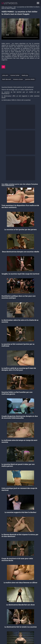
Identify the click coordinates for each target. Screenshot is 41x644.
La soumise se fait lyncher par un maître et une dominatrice (20, 93)
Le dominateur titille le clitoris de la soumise (16, 100)
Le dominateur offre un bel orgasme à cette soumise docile (20, 97)
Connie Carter (15, 75)
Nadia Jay (25, 75)
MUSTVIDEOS (10, 3)
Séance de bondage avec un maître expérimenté (17, 90)
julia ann (5, 75)
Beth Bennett (7, 79)
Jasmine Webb (30, 79)
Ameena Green (18, 79)
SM (15, 7)
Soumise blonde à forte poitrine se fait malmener (18, 87)
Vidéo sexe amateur (7, 7)
